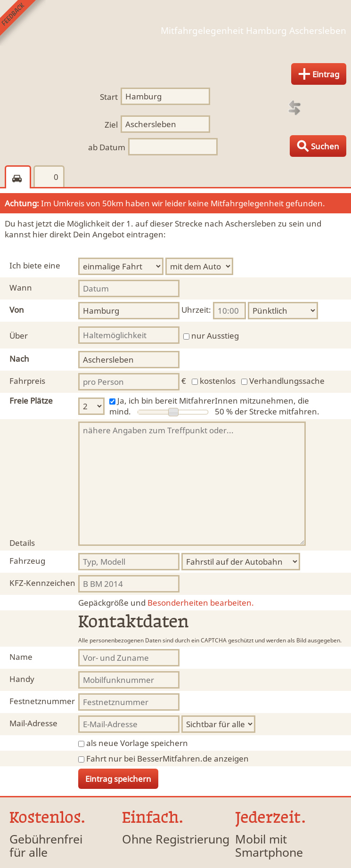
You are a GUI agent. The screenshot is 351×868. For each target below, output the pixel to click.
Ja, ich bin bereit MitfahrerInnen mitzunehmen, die (213, 401)
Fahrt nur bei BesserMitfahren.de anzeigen (167, 758)
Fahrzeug (27, 561)
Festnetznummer (42, 701)
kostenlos (218, 381)
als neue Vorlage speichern (137, 743)
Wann (21, 288)
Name (21, 657)
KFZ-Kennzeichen (42, 583)
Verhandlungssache (287, 381)
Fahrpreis (27, 381)
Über (19, 336)
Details (22, 543)
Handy (22, 679)
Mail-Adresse (33, 723)
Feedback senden (23, 23)
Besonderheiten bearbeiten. (166, 603)
